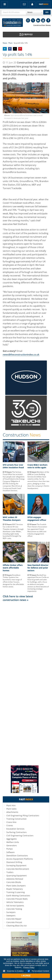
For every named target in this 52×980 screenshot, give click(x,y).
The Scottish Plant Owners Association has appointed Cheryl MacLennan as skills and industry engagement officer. (37, 530)
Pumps (10, 849)
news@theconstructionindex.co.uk (21, 355)
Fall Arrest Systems (15, 906)
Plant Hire (11, 805)
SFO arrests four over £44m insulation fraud (13, 466)
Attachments (12, 812)
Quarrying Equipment (17, 876)
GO (47, 12)
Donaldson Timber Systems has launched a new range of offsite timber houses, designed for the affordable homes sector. (13, 581)
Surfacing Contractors (17, 832)
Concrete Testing (14, 909)
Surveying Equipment (16, 865)
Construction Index (12, 23)
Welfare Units (13, 842)
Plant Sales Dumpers (16, 886)
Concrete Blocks (14, 882)
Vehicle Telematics (15, 902)
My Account (32, 4)
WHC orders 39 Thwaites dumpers (12, 519)
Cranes (10, 825)
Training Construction (17, 819)
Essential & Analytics (13, 971)
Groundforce (10, 172)
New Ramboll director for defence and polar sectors (38, 568)
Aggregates (12, 839)
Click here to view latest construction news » (18, 598)
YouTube (43, 20)
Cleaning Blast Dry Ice (17, 926)
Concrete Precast (14, 922)
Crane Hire (11, 822)
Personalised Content (38, 971)
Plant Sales (11, 809)
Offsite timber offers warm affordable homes (13, 568)
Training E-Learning (16, 892)
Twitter (33, 20)
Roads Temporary (15, 889)
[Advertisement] (26, 683)
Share (5, 49)
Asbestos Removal (15, 879)
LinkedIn (38, 20)
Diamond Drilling (14, 862)
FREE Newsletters (24, 4)
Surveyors (11, 912)
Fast (44, 4)
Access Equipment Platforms (20, 859)
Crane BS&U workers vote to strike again (37, 466)
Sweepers (11, 916)
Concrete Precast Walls (17, 899)
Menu (5, 4)
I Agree (26, 976)
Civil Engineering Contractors (20, 836)
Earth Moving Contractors (18, 896)
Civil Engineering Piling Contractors (23, 816)
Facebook (48, 20)
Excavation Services (15, 829)
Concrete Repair (14, 919)
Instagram (28, 20)
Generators (12, 845)
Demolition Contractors (17, 856)
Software (10, 852)
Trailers (10, 872)
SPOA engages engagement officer (37, 519)
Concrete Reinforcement (18, 869)
